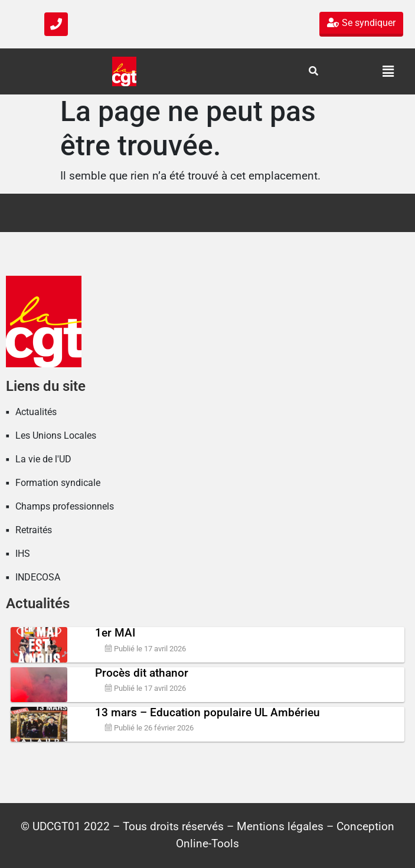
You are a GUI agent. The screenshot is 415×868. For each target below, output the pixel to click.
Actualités (36, 412)
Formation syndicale (58, 483)
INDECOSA (38, 577)
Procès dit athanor (142, 673)
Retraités (34, 530)
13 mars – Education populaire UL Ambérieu (207, 712)
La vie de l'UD (43, 459)
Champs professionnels (65, 506)
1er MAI (115, 633)
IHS (23, 554)
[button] (388, 71)
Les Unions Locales (56, 435)
